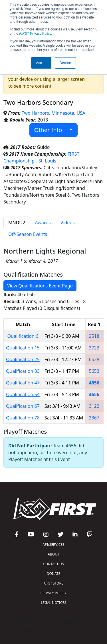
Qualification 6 (23, 336)
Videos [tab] (68, 223)
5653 (94, 371)
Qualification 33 (23, 371)
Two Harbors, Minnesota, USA (53, 113)
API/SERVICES (53, 545)
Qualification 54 (23, 394)
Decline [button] (65, 63)
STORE (53, 583)
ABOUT (53, 554)
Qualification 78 (23, 418)
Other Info (51, 130)
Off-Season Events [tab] (28, 234)
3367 (94, 418)
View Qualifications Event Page (40, 286)
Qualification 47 (23, 383)
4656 (94, 383)
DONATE (53, 574)
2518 (94, 336)
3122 (94, 406)
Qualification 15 (23, 348)
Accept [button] (41, 63)
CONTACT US (54, 564)
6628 (94, 359)
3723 (94, 348)
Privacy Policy (35, 34)
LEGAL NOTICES (53, 603)
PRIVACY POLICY (54, 593)
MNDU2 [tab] (17, 223)
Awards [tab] (43, 223)
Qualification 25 (23, 359)
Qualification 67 (23, 406)
